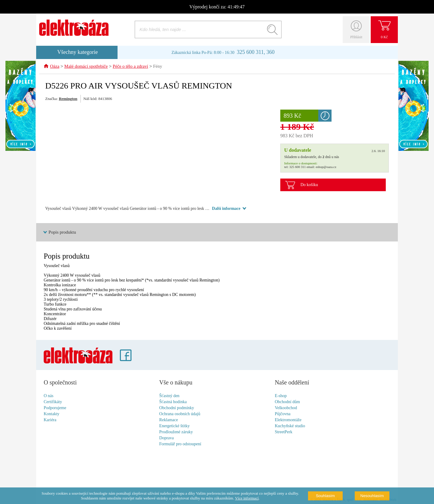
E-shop (281, 396)
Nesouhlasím (372, 496)
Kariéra (50, 420)
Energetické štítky (174, 426)
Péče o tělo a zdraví (130, 67)
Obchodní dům (288, 402)
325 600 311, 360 (256, 52)
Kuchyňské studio (290, 426)
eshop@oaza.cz (326, 167)
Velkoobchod (286, 408)
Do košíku (309, 185)
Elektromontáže (288, 420)
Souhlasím (325, 496)
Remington (68, 99)
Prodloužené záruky (176, 432)
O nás (49, 396)
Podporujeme (55, 408)
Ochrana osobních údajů (180, 414)
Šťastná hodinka (173, 402)
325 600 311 (298, 167)
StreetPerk (284, 432)
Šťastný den (169, 396)
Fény (158, 67)
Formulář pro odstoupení (180, 444)
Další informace (226, 209)
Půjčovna (283, 414)
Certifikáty (53, 402)
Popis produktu (62, 232)
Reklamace (168, 420)
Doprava (166, 438)
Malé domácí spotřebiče (86, 67)
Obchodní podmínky (177, 408)
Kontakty (52, 414)
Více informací (247, 498)
